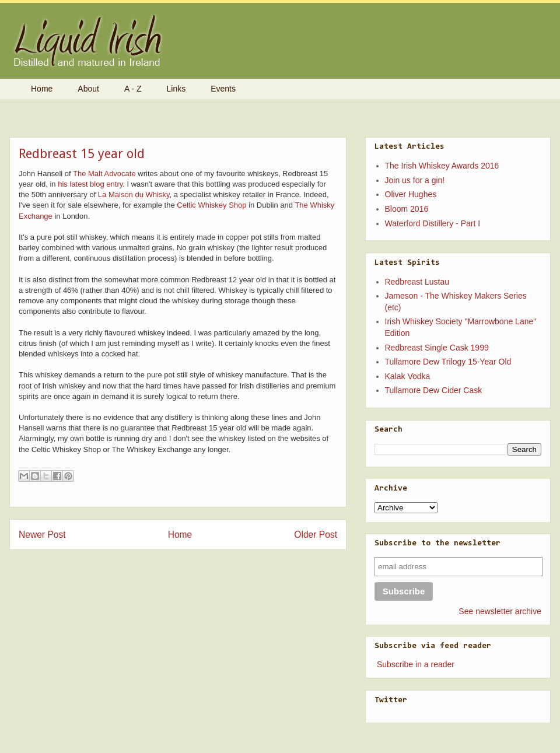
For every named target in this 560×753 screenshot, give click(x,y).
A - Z (133, 89)
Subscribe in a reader (416, 664)
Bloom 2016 (407, 209)
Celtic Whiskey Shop (211, 205)
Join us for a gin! (415, 180)
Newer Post (42, 535)
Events (223, 89)
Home (42, 89)
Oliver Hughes (411, 194)
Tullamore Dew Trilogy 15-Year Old (448, 362)
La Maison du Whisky (134, 195)
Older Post (316, 535)
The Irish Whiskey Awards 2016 (442, 166)
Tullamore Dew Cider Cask (434, 390)
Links (176, 89)
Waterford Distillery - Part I (433, 223)
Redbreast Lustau (417, 282)
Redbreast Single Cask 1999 (437, 348)
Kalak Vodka (408, 376)
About (88, 89)
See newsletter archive (500, 611)
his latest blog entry (90, 184)
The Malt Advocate (104, 174)
